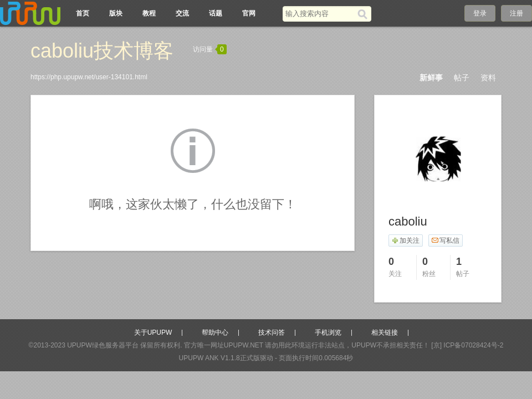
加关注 (405, 241)
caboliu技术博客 (102, 51)
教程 (149, 13)
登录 (480, 13)
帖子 (462, 78)
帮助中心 (215, 332)
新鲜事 (431, 78)
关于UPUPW (153, 332)
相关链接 (385, 332)
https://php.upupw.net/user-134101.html (89, 77)
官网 (249, 13)
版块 (116, 13)
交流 (182, 13)
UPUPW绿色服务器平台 (103, 345)
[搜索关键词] (320, 14)
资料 (488, 78)
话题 (216, 13)
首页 (83, 13)
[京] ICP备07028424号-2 (467, 345)
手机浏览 (328, 332)
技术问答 (272, 332)
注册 (516, 13)
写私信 (445, 241)
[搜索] (364, 14)
